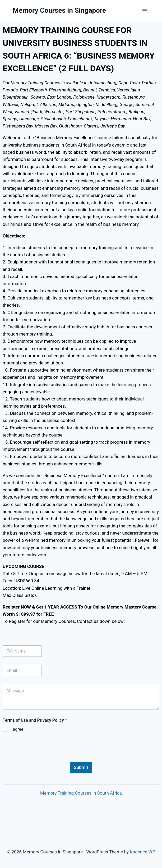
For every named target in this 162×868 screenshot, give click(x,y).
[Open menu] (144, 10)
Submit (81, 767)
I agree (17, 729)
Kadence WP (142, 852)
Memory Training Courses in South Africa (81, 793)
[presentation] (43, 759)
